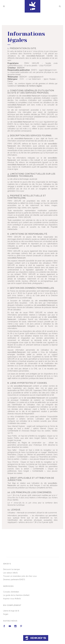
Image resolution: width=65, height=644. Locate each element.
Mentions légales (45, 632)
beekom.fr (33, 632)
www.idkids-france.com (36, 56)
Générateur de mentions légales (30, 86)
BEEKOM (21, 68)
